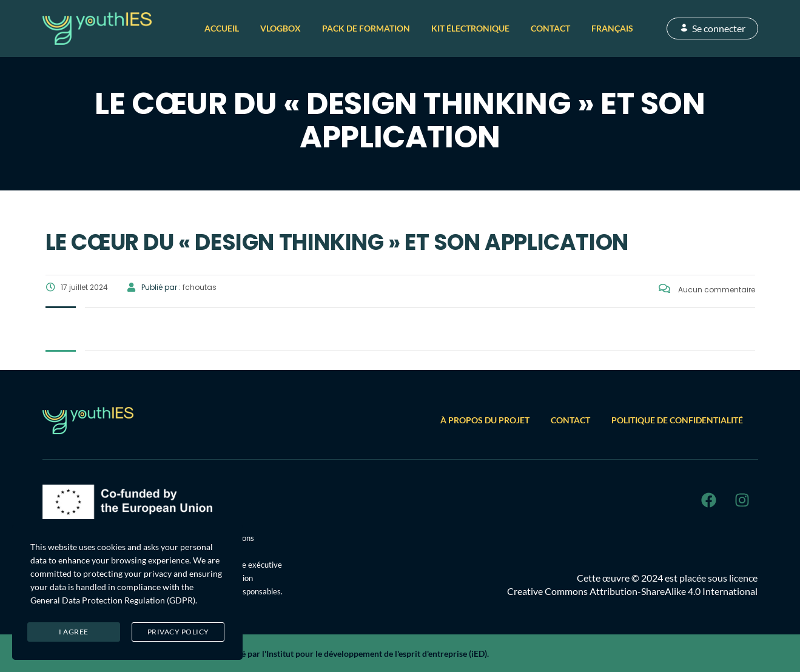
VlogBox (281, 28)
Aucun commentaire (707, 290)
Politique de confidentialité (677, 420)
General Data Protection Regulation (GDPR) (113, 600)
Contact (550, 28)
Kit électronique (470, 28)
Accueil (222, 28)
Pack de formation (366, 28)
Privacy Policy (178, 632)
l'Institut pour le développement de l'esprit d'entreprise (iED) (375, 654)
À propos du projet (485, 420)
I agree (74, 632)
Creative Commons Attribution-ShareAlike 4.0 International (632, 591)
